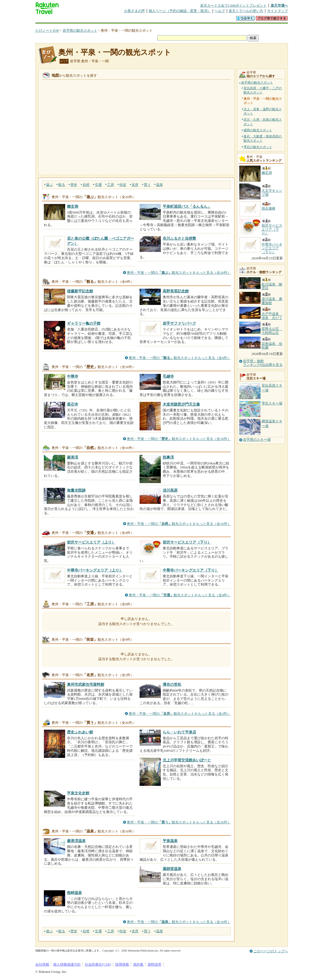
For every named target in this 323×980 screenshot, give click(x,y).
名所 (135, 185)
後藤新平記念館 (80, 291)
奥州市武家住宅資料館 (86, 684)
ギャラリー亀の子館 (84, 323)
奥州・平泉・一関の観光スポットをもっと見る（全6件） (180, 358)
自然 (86, 185)
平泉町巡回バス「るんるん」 (187, 206)
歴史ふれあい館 (80, 732)
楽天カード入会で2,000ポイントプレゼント (234, 5)
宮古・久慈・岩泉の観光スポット (263, 122)
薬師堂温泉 (172, 869)
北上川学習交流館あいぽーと (187, 760)
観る (62, 185)
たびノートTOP (47, 30)
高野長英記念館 (176, 291)
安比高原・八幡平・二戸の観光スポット (263, 90)
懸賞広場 (98, 20)
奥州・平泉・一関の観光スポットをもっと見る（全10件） (179, 922)
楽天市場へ (279, 5)
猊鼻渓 (168, 457)
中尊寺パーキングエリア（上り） (95, 570)
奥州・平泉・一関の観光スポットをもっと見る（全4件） (180, 595)
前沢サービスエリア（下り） (187, 542)
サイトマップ (278, 11)
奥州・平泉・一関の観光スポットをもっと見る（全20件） (179, 273)
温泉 (160, 185)
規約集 (138, 964)
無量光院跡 (76, 490)
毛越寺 (168, 376)
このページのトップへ (271, 951)
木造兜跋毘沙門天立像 (181, 404)
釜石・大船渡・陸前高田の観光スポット (263, 138)
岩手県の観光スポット (80, 30)
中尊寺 (73, 376)
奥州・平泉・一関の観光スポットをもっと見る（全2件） (180, 714)
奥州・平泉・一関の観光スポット (115, 52)
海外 (76, 20)
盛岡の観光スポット (258, 130)
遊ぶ (49, 185)
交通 (98, 185)
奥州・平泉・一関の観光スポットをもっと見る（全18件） (179, 439)
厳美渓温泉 (76, 841)
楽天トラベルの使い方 (246, 11)
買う (147, 185)
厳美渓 (73, 457)
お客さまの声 (135, 11)
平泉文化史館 (78, 793)
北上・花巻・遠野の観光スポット (263, 111)
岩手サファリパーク (179, 323)
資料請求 (154, 964)
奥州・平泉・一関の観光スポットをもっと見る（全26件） (179, 822)
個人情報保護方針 (67, 964)
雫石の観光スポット (258, 147)
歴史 (74, 185)
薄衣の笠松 (172, 684)
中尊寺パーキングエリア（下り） (191, 570)
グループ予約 (141, 20)
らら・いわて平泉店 (179, 732)
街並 (123, 185)
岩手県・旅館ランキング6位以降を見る (263, 363)
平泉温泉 (170, 841)
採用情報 (122, 964)
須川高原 (170, 490)
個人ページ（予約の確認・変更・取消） (180, 11)
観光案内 (163, 20)
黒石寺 (73, 404)
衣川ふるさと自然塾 (179, 238)
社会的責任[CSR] (98, 964)
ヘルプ (220, 11)
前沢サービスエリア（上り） (91, 542)
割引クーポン (119, 20)
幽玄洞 (73, 206)
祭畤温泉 (74, 893)
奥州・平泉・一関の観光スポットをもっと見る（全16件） (179, 524)
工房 (111, 185)
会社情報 (42, 964)
